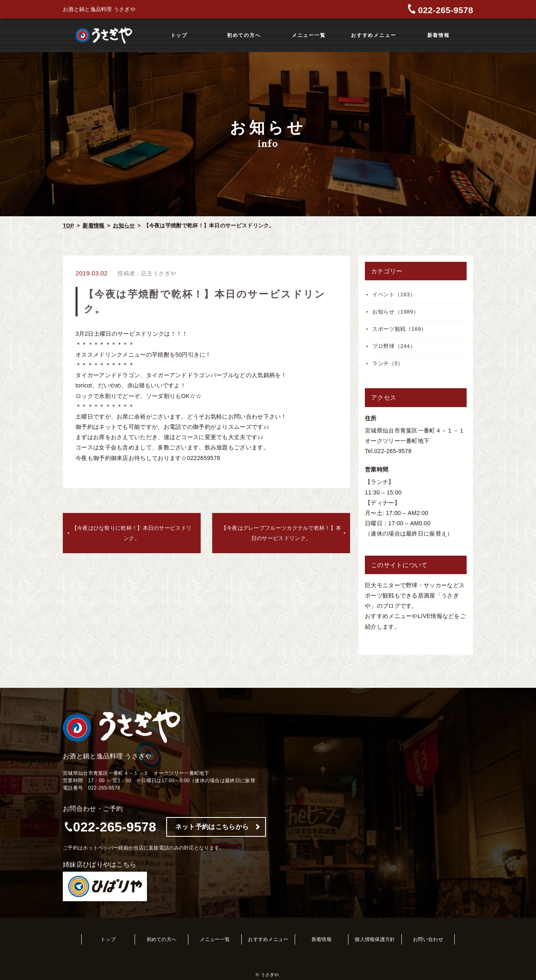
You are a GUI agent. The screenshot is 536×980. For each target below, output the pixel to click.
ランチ (388, 363)
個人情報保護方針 (375, 939)
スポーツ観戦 (400, 329)
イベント (394, 294)
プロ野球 (394, 346)
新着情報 (439, 35)
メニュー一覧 (309, 35)
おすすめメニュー (373, 35)
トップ (179, 35)
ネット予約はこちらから (212, 827)
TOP (68, 226)
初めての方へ (244, 35)
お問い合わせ (428, 939)
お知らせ (124, 226)
